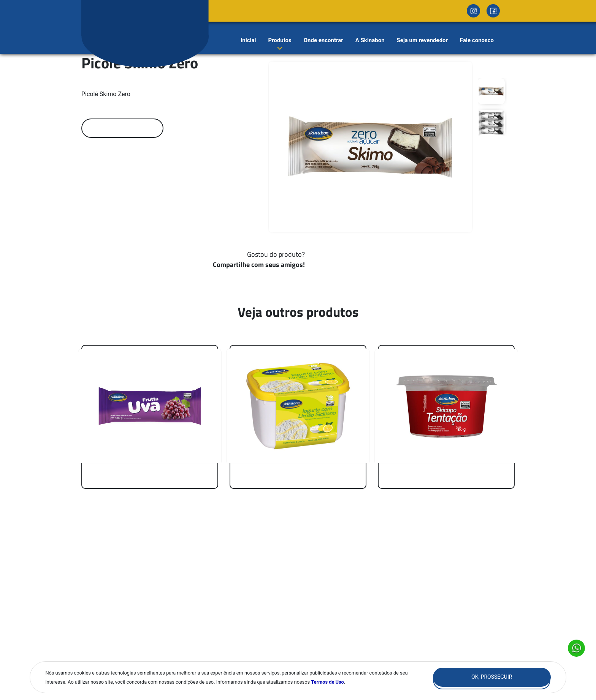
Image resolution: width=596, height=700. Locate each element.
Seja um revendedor (422, 40)
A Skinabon (370, 40)
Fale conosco (477, 40)
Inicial (248, 40)
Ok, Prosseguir (492, 677)
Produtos (280, 40)
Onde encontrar (323, 40)
